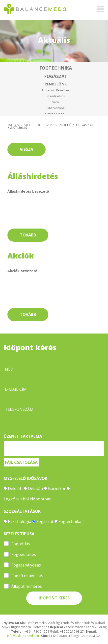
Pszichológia (20, 521)
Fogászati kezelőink (56, 90)
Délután (35, 489)
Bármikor (57, 489)
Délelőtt (15, 489)
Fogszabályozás (26, 565)
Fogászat (56, 76)
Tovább (28, 235)
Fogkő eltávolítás (27, 576)
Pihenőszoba (56, 108)
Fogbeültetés (24, 554)
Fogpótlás (21, 544)
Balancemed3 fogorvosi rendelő (40, 125)
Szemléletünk (56, 96)
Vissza (27, 149)
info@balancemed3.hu (23, 636)
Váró (56, 102)
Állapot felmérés (27, 586)
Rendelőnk (56, 84)
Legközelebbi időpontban (28, 499)
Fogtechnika (56, 68)
